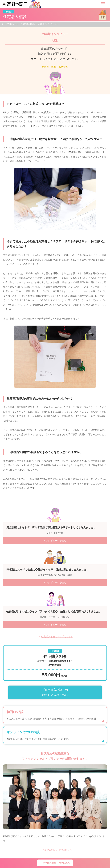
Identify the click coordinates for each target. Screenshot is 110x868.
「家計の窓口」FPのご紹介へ (57, 850)
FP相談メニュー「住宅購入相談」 (21, 24)
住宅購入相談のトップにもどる (57, 637)
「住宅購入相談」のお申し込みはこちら (55, 692)
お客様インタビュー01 (48, 24)
